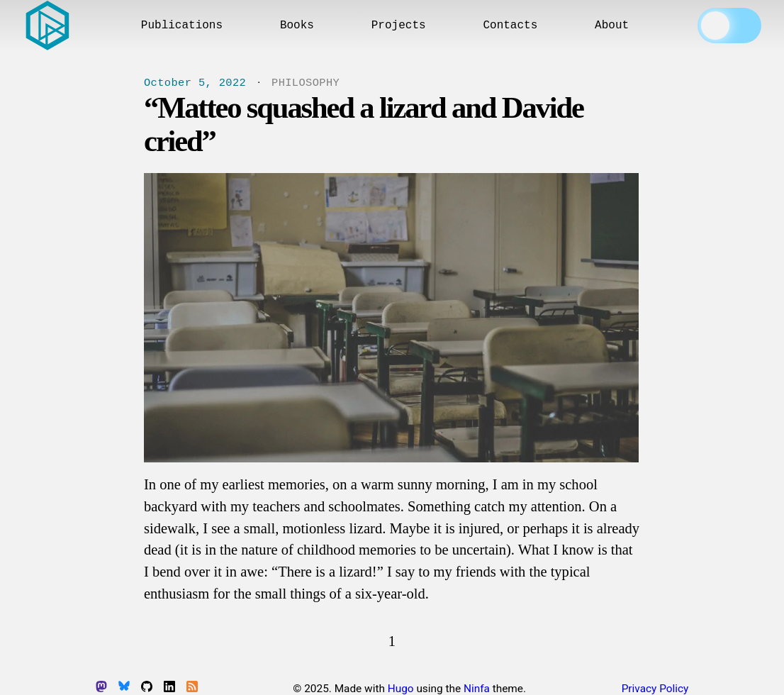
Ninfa (477, 689)
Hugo (401, 689)
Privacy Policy (655, 689)
